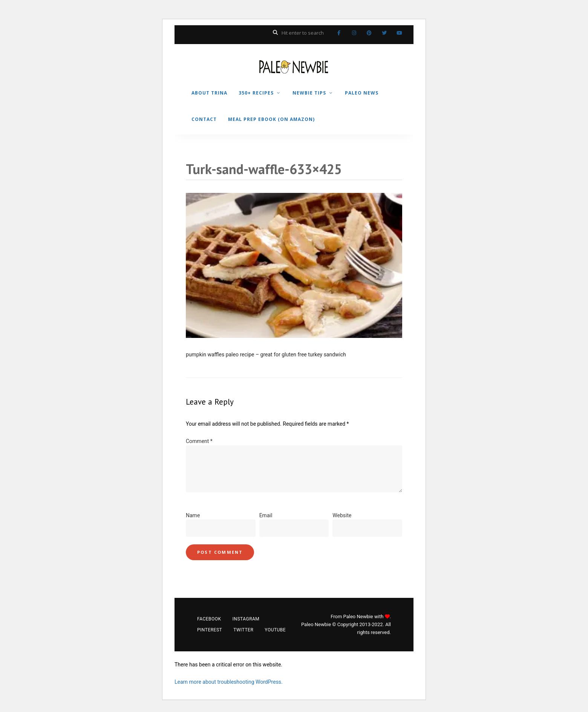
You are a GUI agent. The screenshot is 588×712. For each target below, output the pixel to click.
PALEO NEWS (362, 93)
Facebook (339, 33)
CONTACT (204, 119)
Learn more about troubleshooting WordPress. (229, 682)
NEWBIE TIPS (309, 93)
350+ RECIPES (256, 93)
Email (266, 515)
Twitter (384, 33)
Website (342, 515)
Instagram (354, 33)
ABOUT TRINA (209, 93)
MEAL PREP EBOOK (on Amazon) (271, 119)
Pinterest (369, 33)
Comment (199, 441)
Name (193, 515)
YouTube (399, 33)
